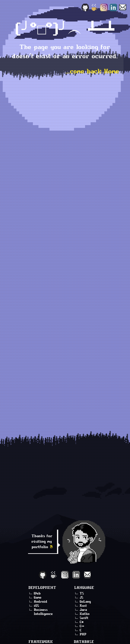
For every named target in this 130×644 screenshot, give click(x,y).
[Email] (123, 7)
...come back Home (92, 71)
